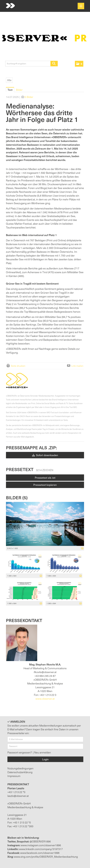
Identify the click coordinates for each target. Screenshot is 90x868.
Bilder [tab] (19, 90)
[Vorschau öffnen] (45, 524)
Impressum (14, 776)
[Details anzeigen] (82, 548)
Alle (9, 80)
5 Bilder (29, 97)
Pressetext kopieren (45, 485)
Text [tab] (10, 90)
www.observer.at (45, 699)
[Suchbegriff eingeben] (31, 64)
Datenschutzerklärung (20, 772)
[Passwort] (45, 746)
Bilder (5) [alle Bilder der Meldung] (17, 497)
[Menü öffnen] (81, 6)
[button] (79, 64)
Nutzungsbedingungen (20, 768)
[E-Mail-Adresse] (45, 739)
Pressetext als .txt (45, 478)
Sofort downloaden (45, 455)
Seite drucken (18, 366)
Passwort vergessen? (20, 752)
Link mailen (77, 366)
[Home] (10, 6)
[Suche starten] (54, 64)
